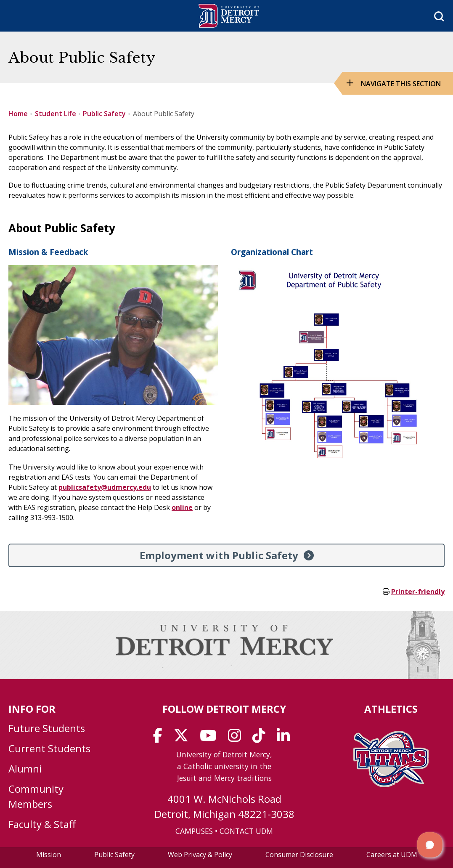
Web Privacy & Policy (200, 855)
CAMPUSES (194, 831)
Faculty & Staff (42, 824)
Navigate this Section (401, 84)
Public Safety (104, 114)
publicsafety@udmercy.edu (105, 487)
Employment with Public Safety (219, 555)
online (182, 507)
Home (18, 114)
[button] (430, 845)
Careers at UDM (392, 855)
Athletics (391, 709)
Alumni (25, 768)
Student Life (56, 114)
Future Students (47, 728)
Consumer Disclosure (299, 855)
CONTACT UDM (246, 831)
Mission (49, 855)
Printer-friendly (418, 592)
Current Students (49, 748)
